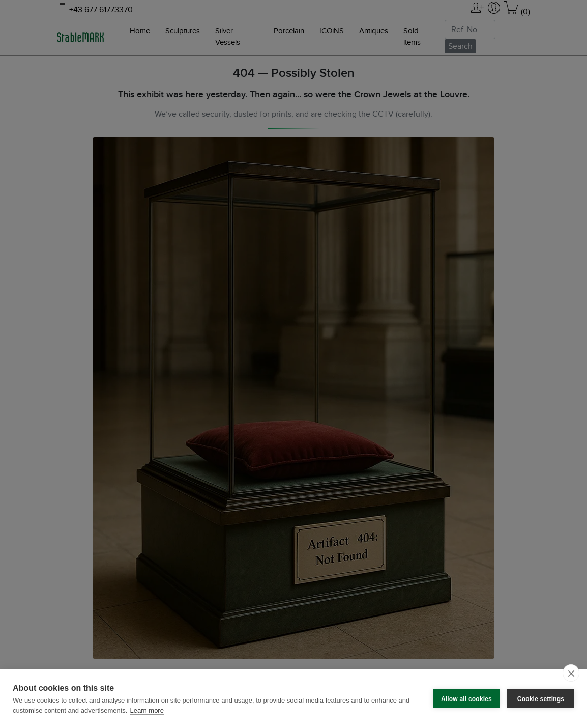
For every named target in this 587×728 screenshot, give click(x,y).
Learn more (146, 710)
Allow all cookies (466, 699)
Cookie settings (541, 699)
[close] (571, 673)
